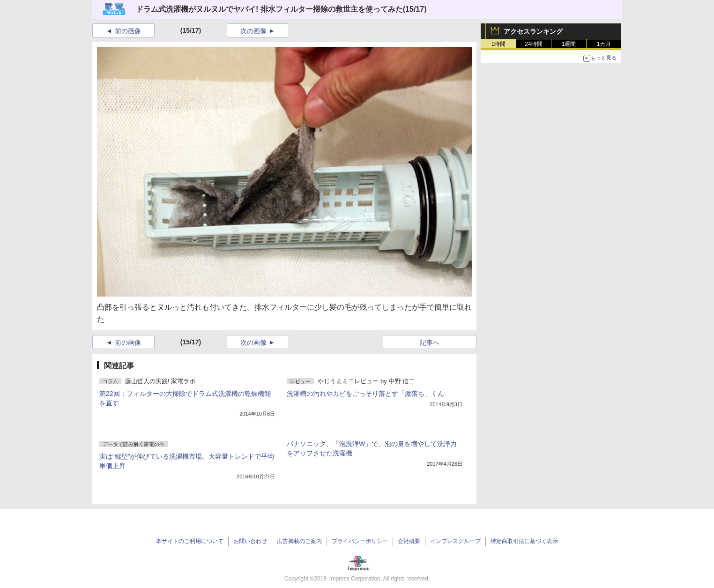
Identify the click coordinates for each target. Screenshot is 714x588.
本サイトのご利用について (190, 541)
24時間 (533, 44)
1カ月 (604, 44)
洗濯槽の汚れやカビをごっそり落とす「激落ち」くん (365, 394)
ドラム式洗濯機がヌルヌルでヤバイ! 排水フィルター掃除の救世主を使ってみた (269, 9)
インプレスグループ (455, 541)
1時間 (499, 44)
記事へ (430, 342)
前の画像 (128, 31)
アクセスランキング (533, 31)
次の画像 (253, 31)
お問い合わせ (250, 541)
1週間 (569, 44)
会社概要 (409, 541)
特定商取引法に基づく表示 (524, 541)
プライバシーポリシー (360, 541)
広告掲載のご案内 (299, 541)
